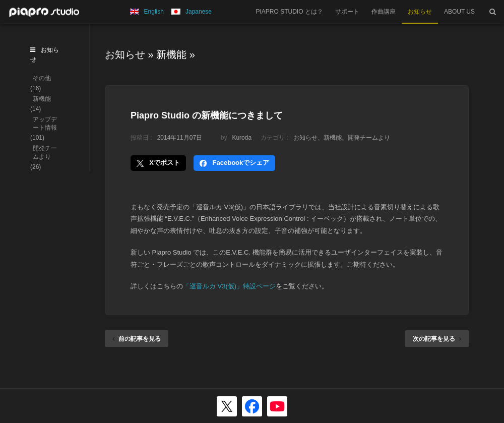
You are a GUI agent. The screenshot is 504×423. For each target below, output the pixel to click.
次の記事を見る (437, 339)
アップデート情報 (45, 124)
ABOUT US (459, 12)
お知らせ (420, 12)
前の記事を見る (137, 339)
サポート (347, 12)
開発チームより (369, 138)
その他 (42, 78)
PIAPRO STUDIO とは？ (290, 12)
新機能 (171, 54)
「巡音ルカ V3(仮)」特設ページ (229, 286)
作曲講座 (384, 12)
